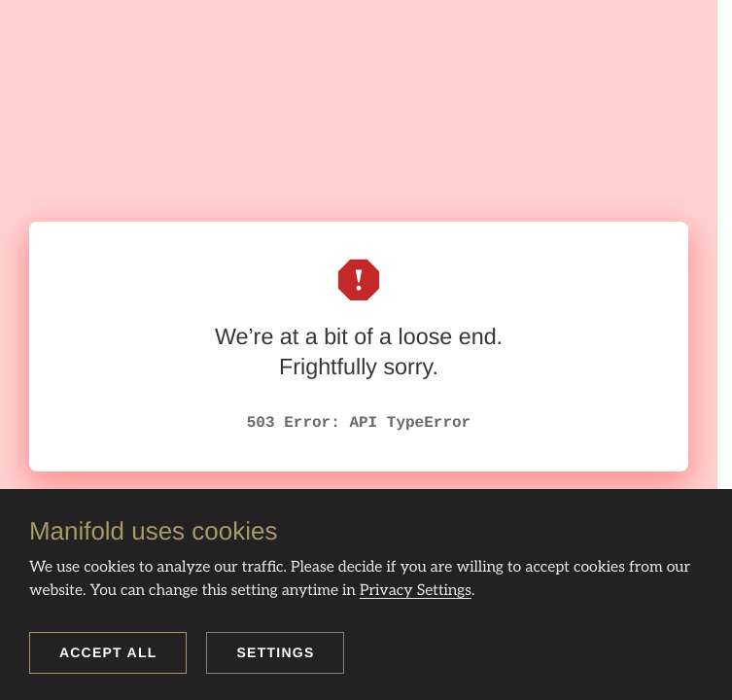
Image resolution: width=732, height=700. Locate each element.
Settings (275, 652)
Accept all (108, 652)
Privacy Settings (416, 591)
